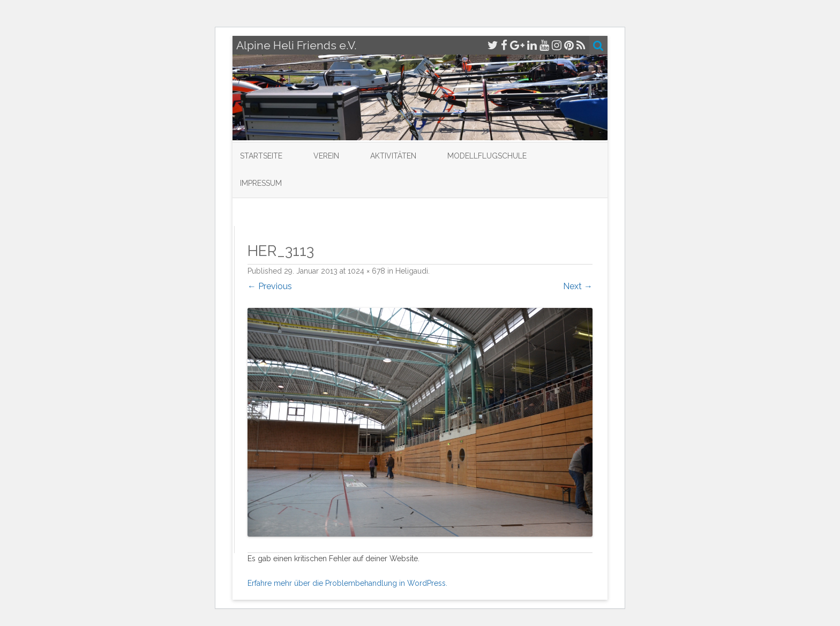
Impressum (261, 183)
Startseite (261, 156)
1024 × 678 (366, 271)
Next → (578, 286)
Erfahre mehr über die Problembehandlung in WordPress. (347, 583)
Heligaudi (412, 271)
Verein (326, 156)
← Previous (270, 286)
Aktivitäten (393, 156)
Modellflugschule (487, 156)
